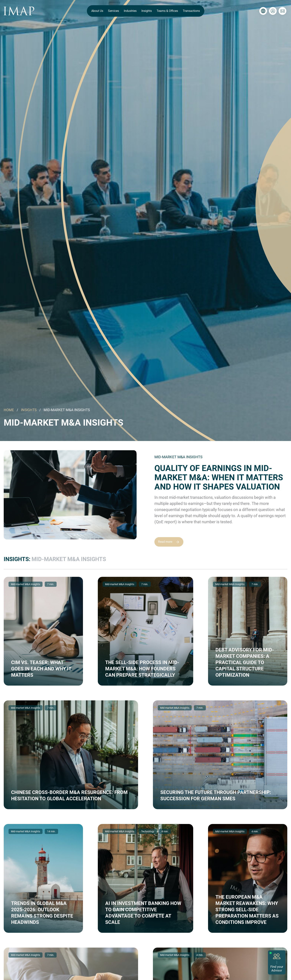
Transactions (191, 11)
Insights (147, 11)
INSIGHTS (29, 410)
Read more (170, 542)
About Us (97, 11)
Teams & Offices (167, 11)
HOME (9, 410)
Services (113, 11)
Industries (130, 11)
